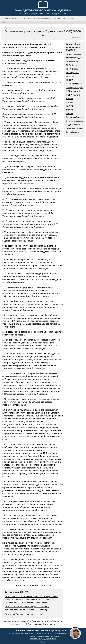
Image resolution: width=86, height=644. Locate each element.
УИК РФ (70, 110)
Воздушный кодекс (75, 121)
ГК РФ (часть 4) (73, 73)
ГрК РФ (69, 102)
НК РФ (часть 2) (73, 95)
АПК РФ (70, 99)
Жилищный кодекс (75, 88)
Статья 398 (45, 585)
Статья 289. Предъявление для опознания (24, 614)
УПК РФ (70, 114)
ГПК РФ (70, 80)
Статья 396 (20, 585)
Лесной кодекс (73, 132)
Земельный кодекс (75, 128)
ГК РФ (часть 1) (73, 61)
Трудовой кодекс (74, 54)
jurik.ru (80, 38)
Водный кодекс (73, 125)
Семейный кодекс (74, 84)
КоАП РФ (70, 76)
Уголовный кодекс (74, 58)
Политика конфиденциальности (43, 639)
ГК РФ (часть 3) (73, 69)
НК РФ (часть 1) (73, 91)
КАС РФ (70, 106)
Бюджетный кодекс (75, 117)
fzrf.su (43, 642)
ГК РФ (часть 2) (73, 65)
